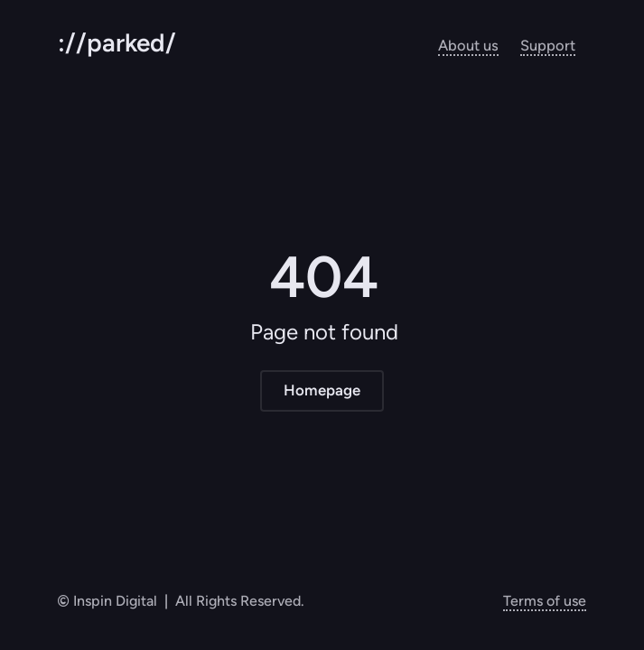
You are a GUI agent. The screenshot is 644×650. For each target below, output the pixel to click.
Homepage (322, 390)
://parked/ (117, 42)
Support (548, 45)
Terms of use (545, 601)
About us (468, 45)
